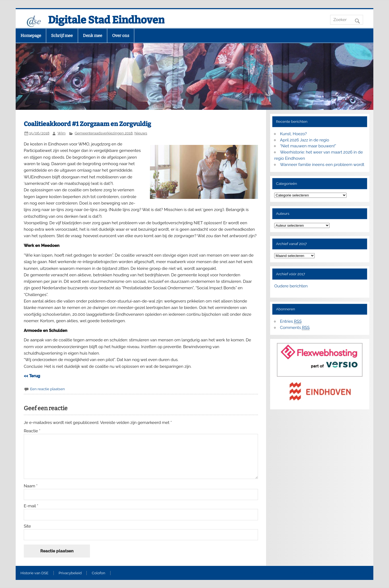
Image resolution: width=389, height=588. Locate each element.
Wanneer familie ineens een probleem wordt (322, 165)
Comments (295, 328)
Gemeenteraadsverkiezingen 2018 (104, 133)
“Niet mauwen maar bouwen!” (308, 146)
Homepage (31, 36)
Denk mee (93, 36)
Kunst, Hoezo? (294, 134)
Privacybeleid (70, 573)
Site (27, 526)
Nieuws (141, 133)
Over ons (121, 36)
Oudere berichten (291, 286)
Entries (291, 322)
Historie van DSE (35, 573)
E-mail (31, 506)
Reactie (32, 431)
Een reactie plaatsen (47, 389)
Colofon (99, 573)
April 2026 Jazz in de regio (305, 140)
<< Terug (32, 376)
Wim (62, 133)
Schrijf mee (62, 36)
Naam (31, 486)
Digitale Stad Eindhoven (106, 20)
